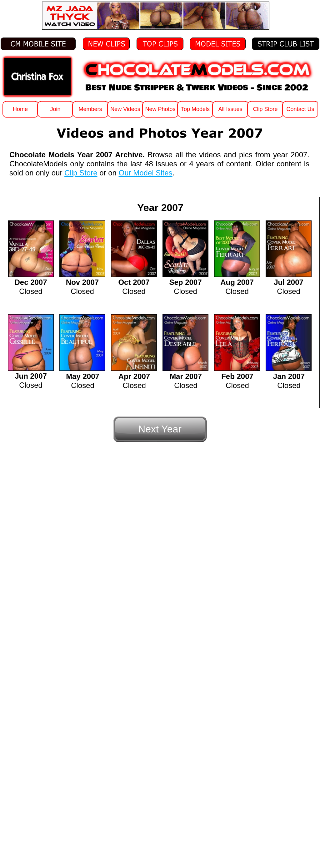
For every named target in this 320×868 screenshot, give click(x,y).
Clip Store (81, 173)
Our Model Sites (146, 173)
